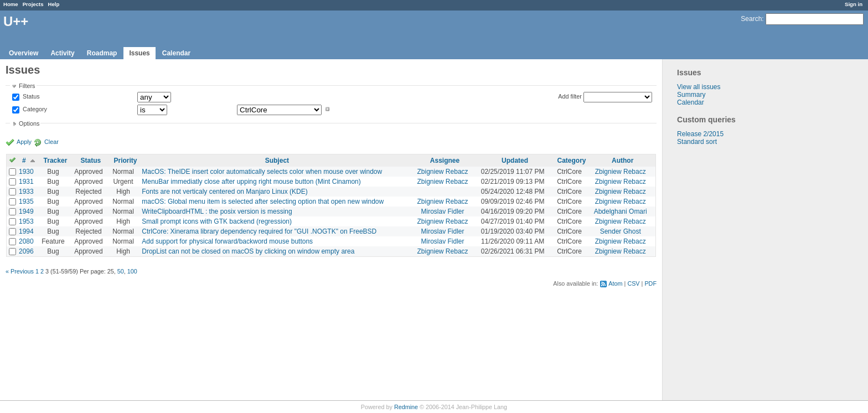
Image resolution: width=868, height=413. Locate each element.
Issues (139, 53)
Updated (515, 161)
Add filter (570, 96)
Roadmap (102, 53)
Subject (277, 161)
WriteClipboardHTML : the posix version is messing (217, 211)
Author (622, 161)
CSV (633, 283)
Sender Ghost (621, 231)
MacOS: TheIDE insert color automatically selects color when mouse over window (262, 172)
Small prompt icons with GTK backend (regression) (217, 221)
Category (34, 109)
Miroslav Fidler (443, 211)
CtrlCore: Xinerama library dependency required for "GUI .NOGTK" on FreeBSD (259, 231)
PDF (650, 283)
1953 (26, 221)
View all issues (699, 87)
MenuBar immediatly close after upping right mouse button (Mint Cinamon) (251, 182)
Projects (33, 4)
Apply (24, 142)
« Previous (20, 271)
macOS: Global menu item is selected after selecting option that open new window (263, 202)
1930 (26, 172)
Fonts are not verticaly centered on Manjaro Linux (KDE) (224, 192)
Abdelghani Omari (621, 211)
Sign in (854, 4)
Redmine (406, 407)
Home (11, 4)
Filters (27, 86)
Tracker (56, 161)
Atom (615, 283)
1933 (26, 192)
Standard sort (697, 142)
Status (30, 97)
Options (29, 123)
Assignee (445, 161)
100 (132, 271)
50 (121, 271)
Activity (62, 53)
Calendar (176, 53)
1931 (26, 182)
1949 (26, 211)
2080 (26, 241)
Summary (691, 95)
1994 (26, 231)
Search (751, 19)
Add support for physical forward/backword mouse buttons (227, 241)
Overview (24, 53)
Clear (51, 142)
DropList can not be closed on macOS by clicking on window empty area (248, 251)
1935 (26, 202)
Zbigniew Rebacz (443, 172)
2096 (26, 251)
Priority (125, 161)
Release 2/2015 (700, 134)
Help (54, 4)
